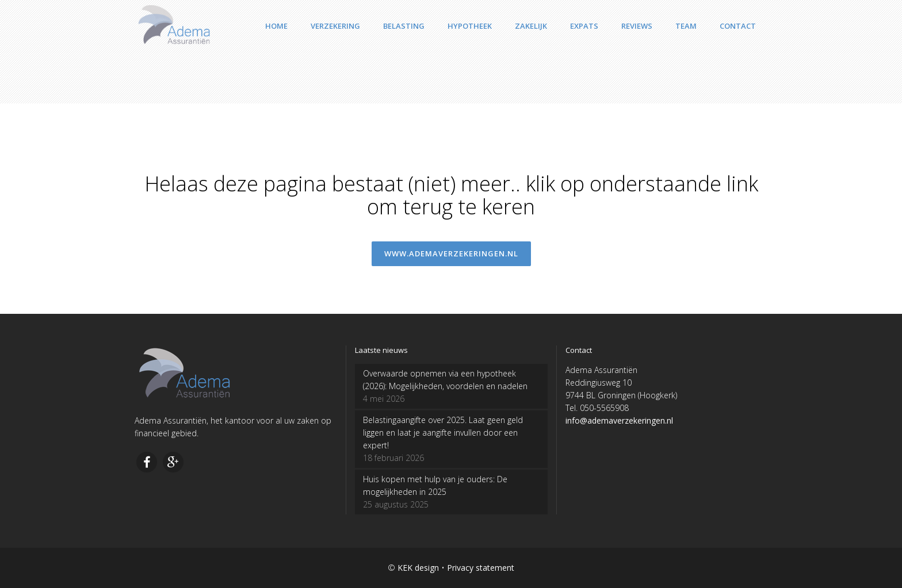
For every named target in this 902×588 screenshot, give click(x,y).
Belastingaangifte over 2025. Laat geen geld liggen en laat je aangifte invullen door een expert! (443, 433)
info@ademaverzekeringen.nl (619, 420)
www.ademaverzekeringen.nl (451, 253)
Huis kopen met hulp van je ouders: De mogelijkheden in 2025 (435, 485)
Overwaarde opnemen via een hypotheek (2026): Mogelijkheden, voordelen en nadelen (445, 380)
